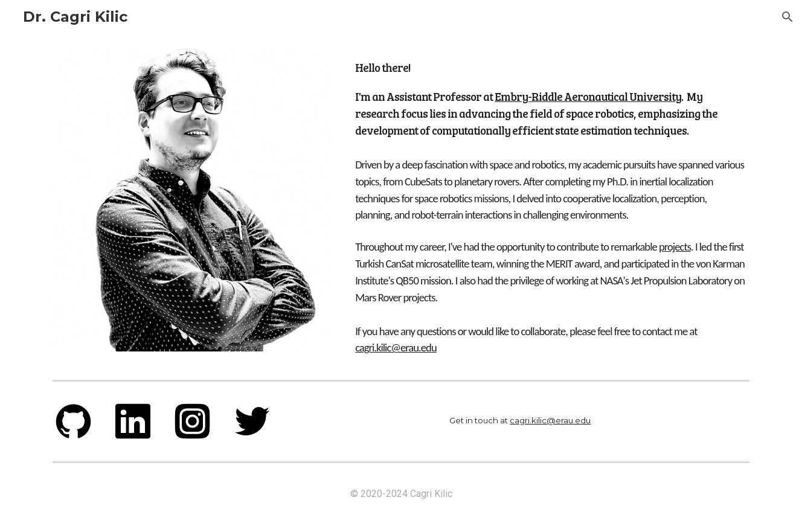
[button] (788, 17)
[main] (550, 96)
